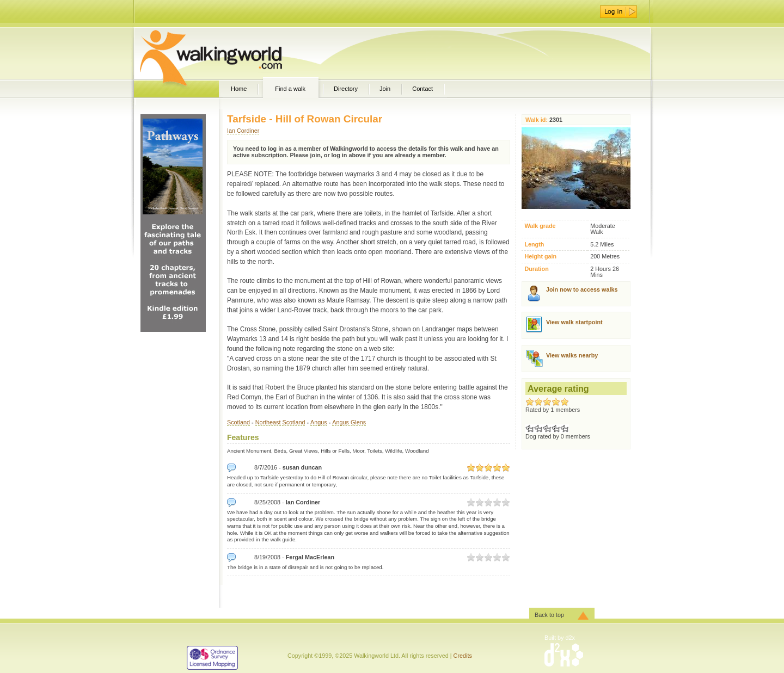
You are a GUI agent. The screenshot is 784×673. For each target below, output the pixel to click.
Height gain (540, 257)
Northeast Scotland (280, 422)
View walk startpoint (574, 322)
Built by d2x (560, 638)
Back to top (549, 615)
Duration (536, 269)
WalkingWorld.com (230, 53)
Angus (319, 422)
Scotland (238, 422)
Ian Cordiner (243, 131)
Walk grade (540, 226)
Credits (463, 656)
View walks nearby (572, 355)
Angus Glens (349, 422)
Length (534, 245)
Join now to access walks (582, 289)
